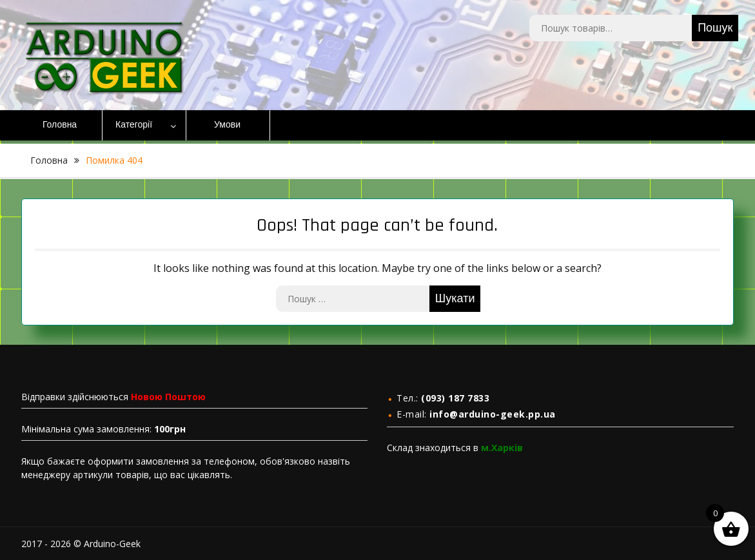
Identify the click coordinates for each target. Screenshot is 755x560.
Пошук (715, 28)
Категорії (134, 125)
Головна (60, 125)
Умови (227, 125)
